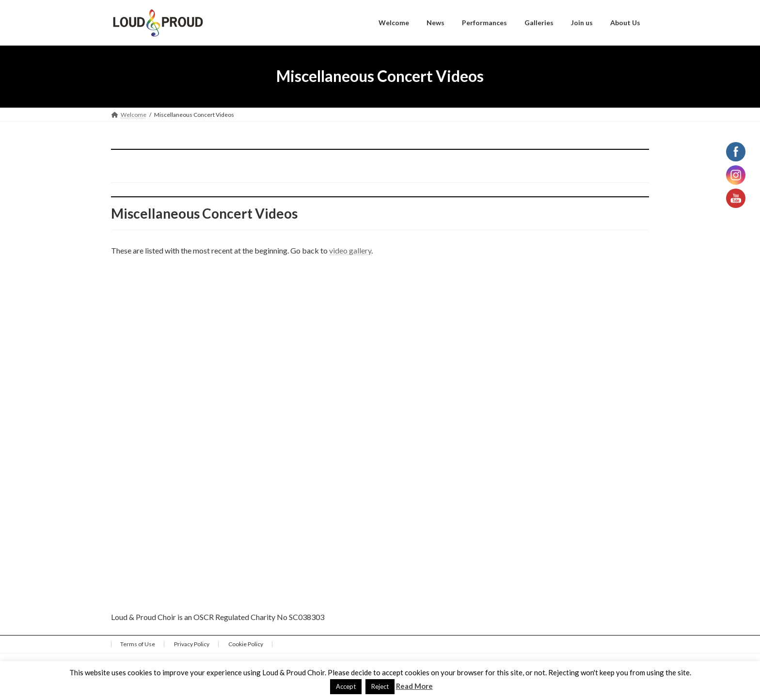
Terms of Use (138, 644)
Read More (414, 686)
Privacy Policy (192, 644)
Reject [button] (380, 686)
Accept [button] (346, 686)
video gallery (350, 250)
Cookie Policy (246, 644)
